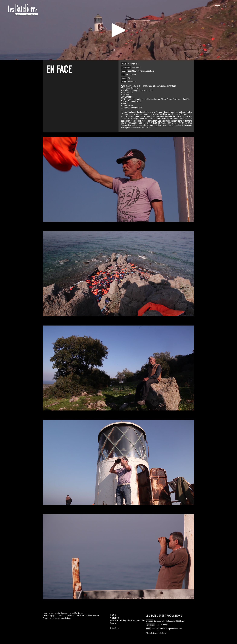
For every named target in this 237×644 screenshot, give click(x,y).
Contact (114, 623)
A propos (114, 618)
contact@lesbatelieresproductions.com (167, 629)
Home (113, 615)
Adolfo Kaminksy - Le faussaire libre (128, 621)
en (225, 7)
